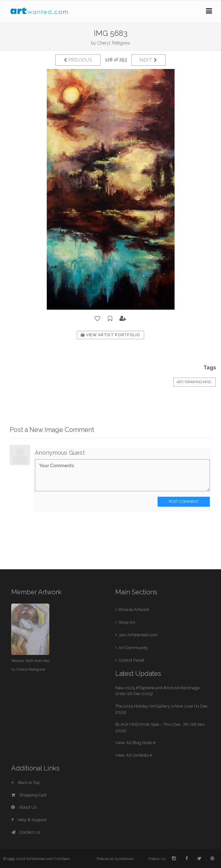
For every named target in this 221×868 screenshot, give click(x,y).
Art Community (133, 648)
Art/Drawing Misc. (194, 382)
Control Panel (131, 660)
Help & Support (29, 820)
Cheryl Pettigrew (114, 43)
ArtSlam (63, 859)
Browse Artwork (134, 610)
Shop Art (127, 622)
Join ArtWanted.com (138, 635)
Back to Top (25, 782)
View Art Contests (134, 755)
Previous (78, 60)
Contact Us (26, 832)
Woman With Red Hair (30, 661)
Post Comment (184, 502)
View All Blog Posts (135, 743)
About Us (24, 807)
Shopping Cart (29, 795)
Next (148, 60)
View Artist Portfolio (110, 335)
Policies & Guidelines (115, 859)
